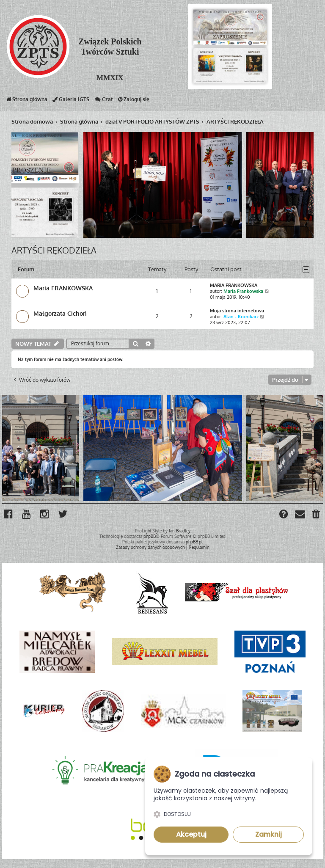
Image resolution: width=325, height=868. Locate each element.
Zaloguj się (134, 101)
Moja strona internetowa (237, 310)
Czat (104, 101)
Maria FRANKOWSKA (63, 288)
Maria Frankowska (243, 291)
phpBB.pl (194, 541)
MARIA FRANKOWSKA (234, 285)
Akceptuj (191, 834)
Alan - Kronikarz (241, 316)
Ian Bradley (180, 530)
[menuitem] (316, 515)
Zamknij (269, 834)
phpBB (150, 536)
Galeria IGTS (71, 101)
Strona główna (27, 101)
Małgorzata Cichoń (60, 313)
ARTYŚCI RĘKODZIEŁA (54, 250)
